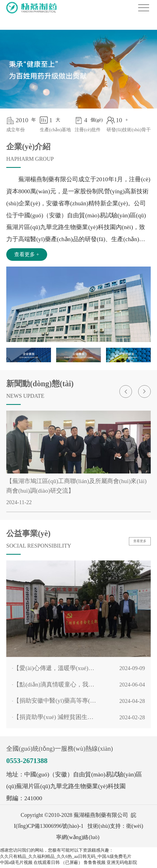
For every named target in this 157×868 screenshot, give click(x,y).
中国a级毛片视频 (16, 865)
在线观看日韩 (47, 865)
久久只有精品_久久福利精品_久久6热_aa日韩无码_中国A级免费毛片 (66, 859)
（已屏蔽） (72, 865)
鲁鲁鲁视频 (95, 865)
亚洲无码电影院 (122, 865)
